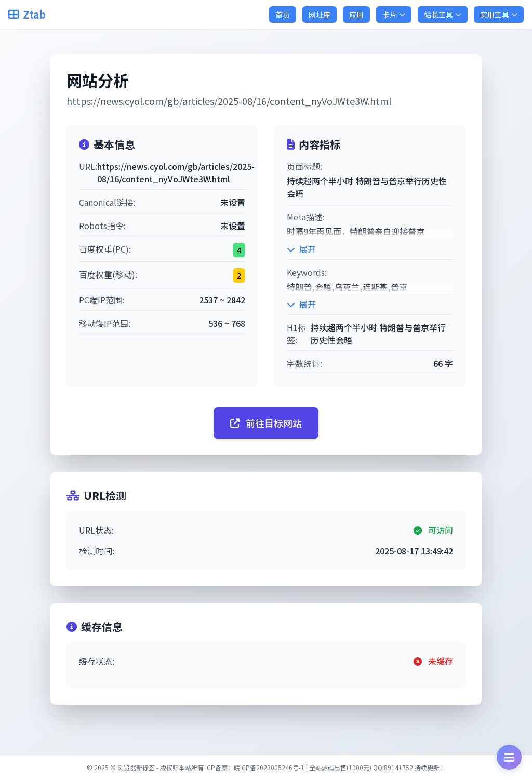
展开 (301, 249)
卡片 (394, 15)
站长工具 (443, 15)
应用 (356, 15)
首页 (283, 15)
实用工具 (499, 15)
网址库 (320, 15)
